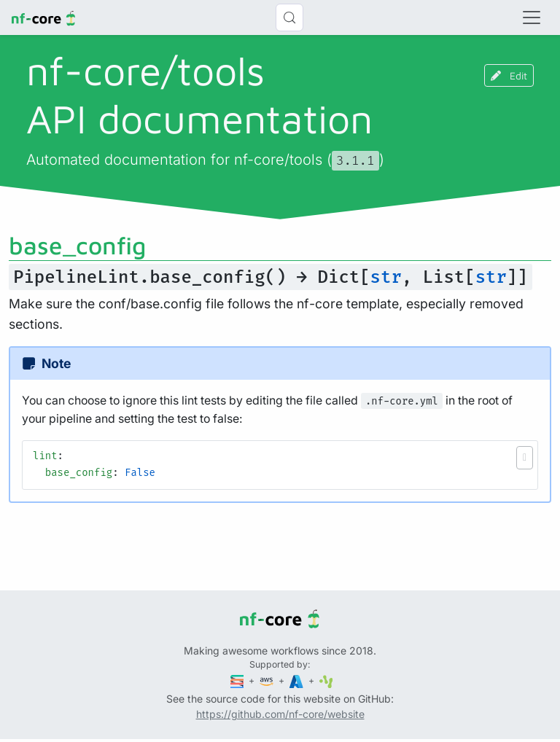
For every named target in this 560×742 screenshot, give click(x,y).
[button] (525, 458)
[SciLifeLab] (326, 680)
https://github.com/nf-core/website (280, 714)
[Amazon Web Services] (268, 680)
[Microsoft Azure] (297, 680)
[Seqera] (238, 680)
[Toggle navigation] (532, 17)
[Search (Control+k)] (289, 17)
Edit (509, 75)
